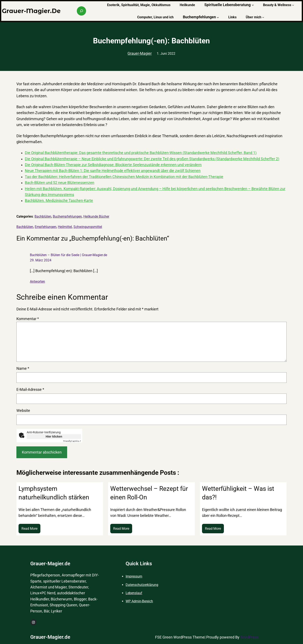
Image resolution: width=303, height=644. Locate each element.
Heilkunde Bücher (96, 216)
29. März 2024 (41, 260)
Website (23, 411)
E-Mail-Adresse (30, 390)
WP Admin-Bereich (139, 601)
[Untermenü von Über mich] (263, 17)
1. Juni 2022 (166, 54)
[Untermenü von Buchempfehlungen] (218, 17)
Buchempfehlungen (67, 216)
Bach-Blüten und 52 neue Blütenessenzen (60, 183)
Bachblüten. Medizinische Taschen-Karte (59, 201)
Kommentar (28, 319)
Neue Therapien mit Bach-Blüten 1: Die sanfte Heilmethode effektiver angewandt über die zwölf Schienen (113, 171)
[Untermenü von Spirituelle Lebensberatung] (253, 5)
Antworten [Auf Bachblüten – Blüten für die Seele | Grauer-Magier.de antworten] (37, 281)
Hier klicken (54, 436)
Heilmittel (65, 227)
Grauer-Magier (140, 53)
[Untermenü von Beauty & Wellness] (293, 5)
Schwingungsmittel (88, 227)
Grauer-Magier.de (31, 11)
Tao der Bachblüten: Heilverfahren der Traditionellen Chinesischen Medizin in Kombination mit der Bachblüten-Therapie (124, 177)
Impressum (134, 576)
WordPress (249, 637)
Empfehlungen (46, 227)
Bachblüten (43, 216)
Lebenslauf (134, 593)
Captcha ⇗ (72, 441)
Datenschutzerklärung (142, 585)
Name (23, 369)
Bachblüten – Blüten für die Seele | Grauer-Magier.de (68, 255)
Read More (31, 530)
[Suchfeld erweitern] (81, 11)
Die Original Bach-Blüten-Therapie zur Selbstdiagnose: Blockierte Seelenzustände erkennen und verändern (113, 165)
